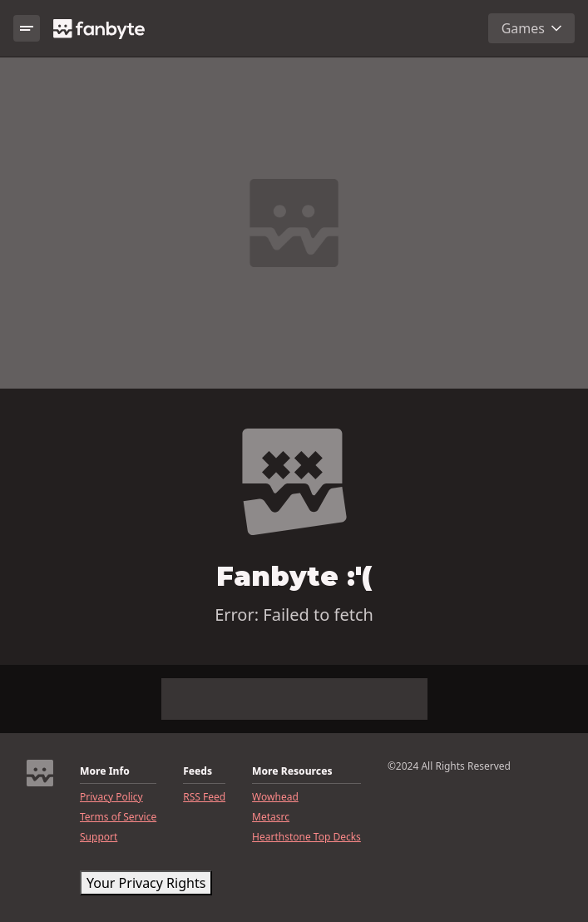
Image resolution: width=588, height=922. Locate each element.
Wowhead (275, 797)
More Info (105, 771)
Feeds (198, 771)
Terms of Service (118, 817)
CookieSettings (133, 883)
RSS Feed (204, 797)
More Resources (292, 771)
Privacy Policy (111, 797)
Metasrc (271, 817)
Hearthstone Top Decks (306, 837)
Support (99, 837)
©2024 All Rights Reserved (449, 766)
